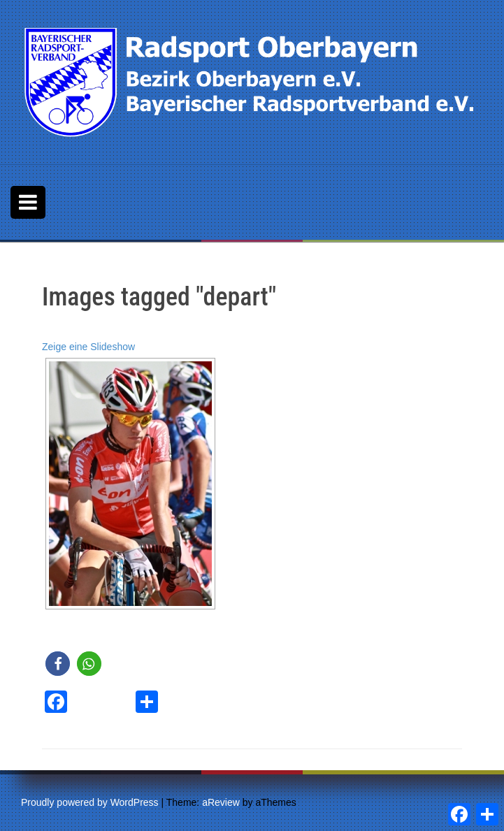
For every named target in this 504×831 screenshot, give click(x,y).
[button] (58, 664)
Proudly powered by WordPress (90, 802)
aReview (221, 802)
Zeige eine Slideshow (88, 347)
